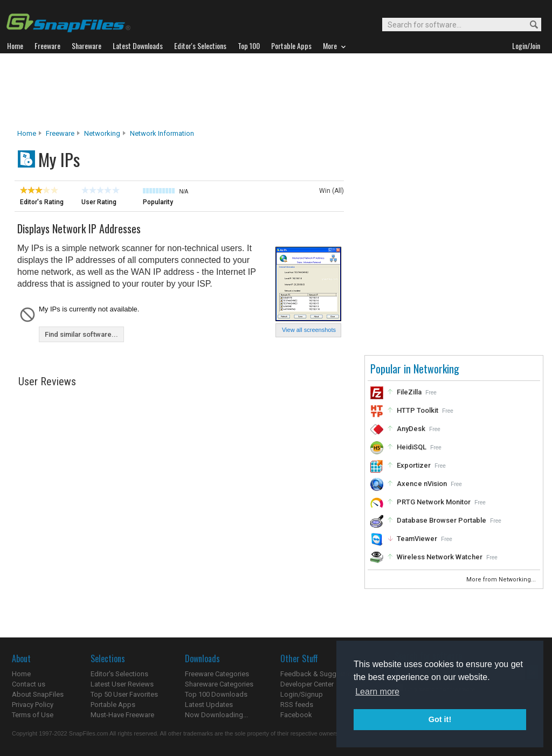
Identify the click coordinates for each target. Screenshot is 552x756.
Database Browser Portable (441, 520)
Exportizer (414, 465)
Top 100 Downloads (216, 694)
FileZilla (409, 392)
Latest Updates (209, 705)
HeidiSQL (412, 447)
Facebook (296, 715)
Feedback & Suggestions (320, 674)
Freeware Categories (217, 674)
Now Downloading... (216, 715)
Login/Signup (302, 694)
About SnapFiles (38, 694)
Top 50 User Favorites (124, 694)
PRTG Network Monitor (434, 502)
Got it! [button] (440, 719)
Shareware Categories (219, 684)
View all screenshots (309, 330)
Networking (102, 133)
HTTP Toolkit (418, 410)
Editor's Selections (119, 674)
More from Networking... (502, 580)
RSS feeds (297, 705)
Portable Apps (113, 705)
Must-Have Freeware (122, 715)
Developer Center (307, 684)
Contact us (29, 684)
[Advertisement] (276, 91)
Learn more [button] (377, 692)
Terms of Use (33, 715)
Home (27, 133)
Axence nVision (422, 484)
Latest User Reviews (122, 684)
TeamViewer (417, 539)
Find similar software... (81, 334)
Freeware (60, 133)
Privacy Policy (33, 705)
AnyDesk (411, 429)
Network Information (162, 133)
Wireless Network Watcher (440, 557)
